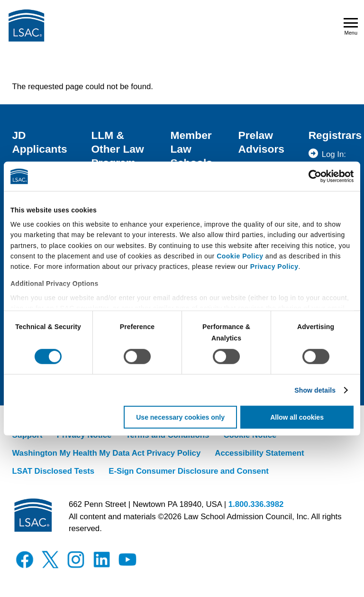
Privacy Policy (274, 266)
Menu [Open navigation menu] (351, 27)
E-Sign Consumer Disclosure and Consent (189, 471)
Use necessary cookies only (180, 417)
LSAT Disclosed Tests (53, 471)
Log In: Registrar (338, 160)
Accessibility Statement (259, 453)
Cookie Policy (240, 256)
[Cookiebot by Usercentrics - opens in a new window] (312, 176)
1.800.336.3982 (256, 504)
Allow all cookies (297, 417)
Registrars (335, 135)
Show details (315, 390)
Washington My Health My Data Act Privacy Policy (106, 453)
